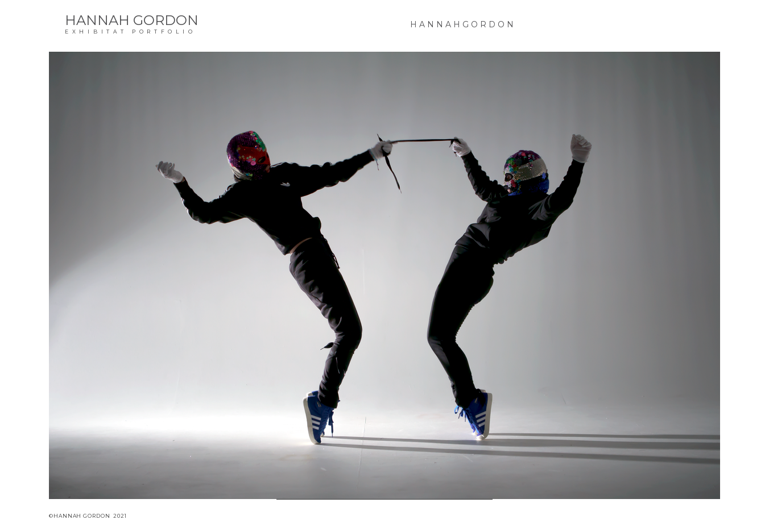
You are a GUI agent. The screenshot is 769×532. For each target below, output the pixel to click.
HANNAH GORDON (132, 20)
